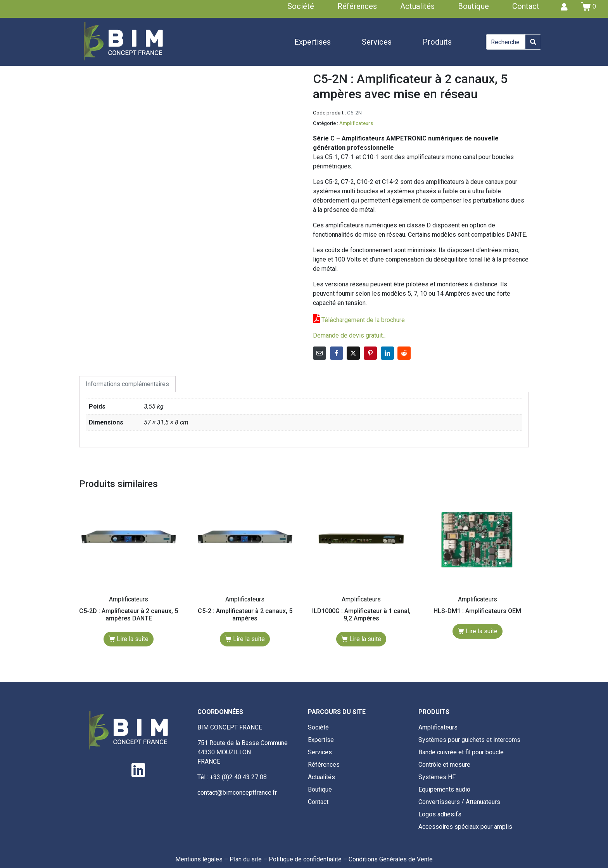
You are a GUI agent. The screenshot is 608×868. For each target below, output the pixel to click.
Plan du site (246, 859)
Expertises (313, 42)
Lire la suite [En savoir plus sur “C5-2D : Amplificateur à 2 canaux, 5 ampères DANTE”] (133, 639)
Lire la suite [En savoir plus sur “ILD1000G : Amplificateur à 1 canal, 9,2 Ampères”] (365, 639)
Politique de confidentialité (305, 859)
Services (377, 42)
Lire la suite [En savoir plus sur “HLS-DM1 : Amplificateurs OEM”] (482, 631)
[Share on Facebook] (337, 353)
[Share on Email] (320, 353)
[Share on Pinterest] (370, 353)
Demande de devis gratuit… (350, 335)
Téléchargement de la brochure (363, 320)
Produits (437, 42)
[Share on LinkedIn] (387, 353)
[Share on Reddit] (404, 353)
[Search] (533, 42)
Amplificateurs (356, 123)
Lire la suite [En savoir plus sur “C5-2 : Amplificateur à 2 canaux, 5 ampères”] (249, 639)
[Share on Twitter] (353, 353)
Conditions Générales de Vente (391, 859)
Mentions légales (199, 859)
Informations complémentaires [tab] (127, 384)
